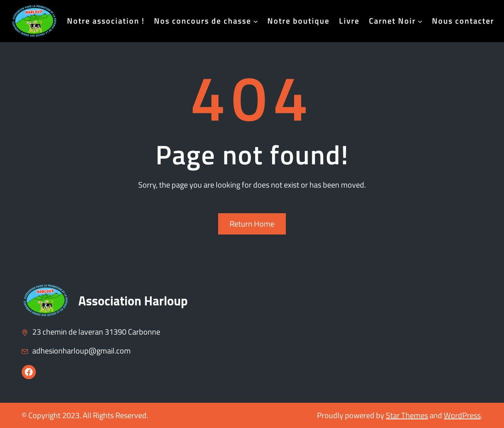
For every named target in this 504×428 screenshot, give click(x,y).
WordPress (462, 415)
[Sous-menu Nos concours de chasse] (256, 21)
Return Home (252, 224)
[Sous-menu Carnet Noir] (420, 21)
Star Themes (407, 415)
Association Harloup (133, 301)
